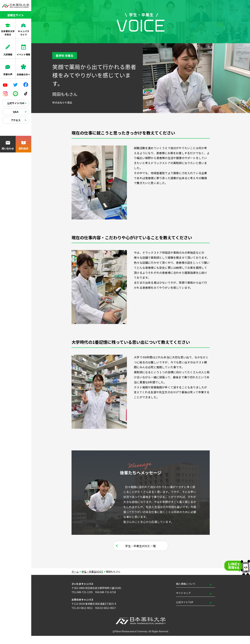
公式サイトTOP (16, 103)
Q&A (16, 112)
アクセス (16, 120)
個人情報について (186, 592)
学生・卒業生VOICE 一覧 (141, 554)
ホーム (75, 580)
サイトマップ (183, 601)
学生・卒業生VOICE (92, 580)
